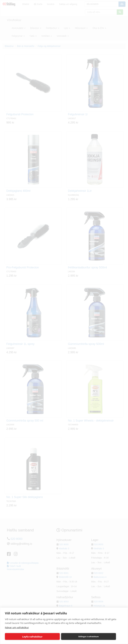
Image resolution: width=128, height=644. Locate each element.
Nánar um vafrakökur (17, 627)
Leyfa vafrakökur (32, 637)
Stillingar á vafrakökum (89, 636)
